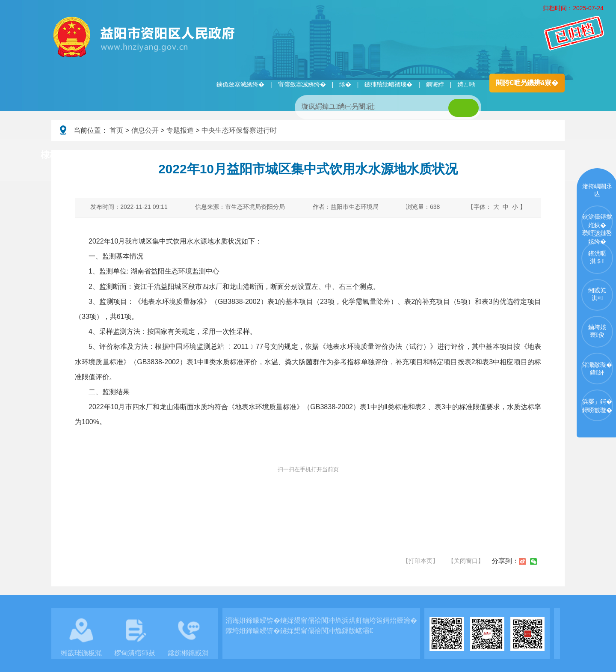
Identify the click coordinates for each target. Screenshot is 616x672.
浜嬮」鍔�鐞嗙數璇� (597, 406)
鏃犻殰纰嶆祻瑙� (388, 84)
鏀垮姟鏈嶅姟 (464, 155)
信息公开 (145, 130)
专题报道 (180, 130)
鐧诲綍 (435, 84)
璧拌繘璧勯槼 (117, 155)
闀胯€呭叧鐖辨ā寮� (527, 83)
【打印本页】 (421, 561)
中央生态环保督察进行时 (239, 130)
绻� (345, 84)
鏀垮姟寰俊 (597, 331)
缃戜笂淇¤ (597, 294)
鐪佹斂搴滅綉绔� (240, 84)
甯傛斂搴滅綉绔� (302, 84)
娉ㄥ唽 (466, 84)
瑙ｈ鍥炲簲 (394, 155)
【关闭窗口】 (466, 561)
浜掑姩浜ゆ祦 (536, 155)
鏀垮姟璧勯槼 (189, 155)
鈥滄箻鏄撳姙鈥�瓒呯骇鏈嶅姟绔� (597, 225)
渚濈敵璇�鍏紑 (597, 369)
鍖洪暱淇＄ (597, 257)
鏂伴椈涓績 (327, 155)
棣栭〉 (54, 155)
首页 (116, 130)
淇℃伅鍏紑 (259, 155)
